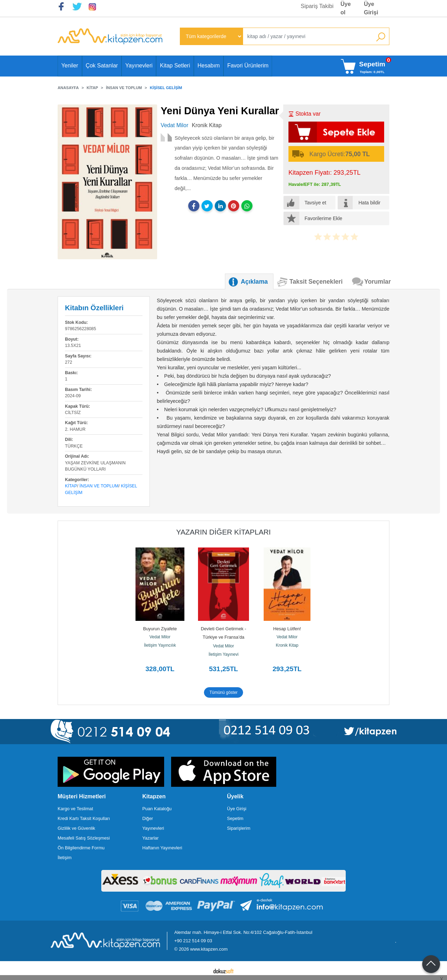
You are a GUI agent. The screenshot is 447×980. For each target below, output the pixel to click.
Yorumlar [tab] (378, 282)
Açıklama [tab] (254, 282)
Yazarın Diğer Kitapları (224, 532)
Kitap (71, 486)
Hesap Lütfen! (287, 629)
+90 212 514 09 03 (193, 941)
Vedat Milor (160, 637)
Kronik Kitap (287, 645)
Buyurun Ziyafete (160, 629)
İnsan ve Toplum (99, 486)
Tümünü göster (224, 692)
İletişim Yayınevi (223, 654)
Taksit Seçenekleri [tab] (316, 282)
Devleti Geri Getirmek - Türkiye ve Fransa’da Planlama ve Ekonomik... (224, 637)
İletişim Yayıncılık (160, 645)
